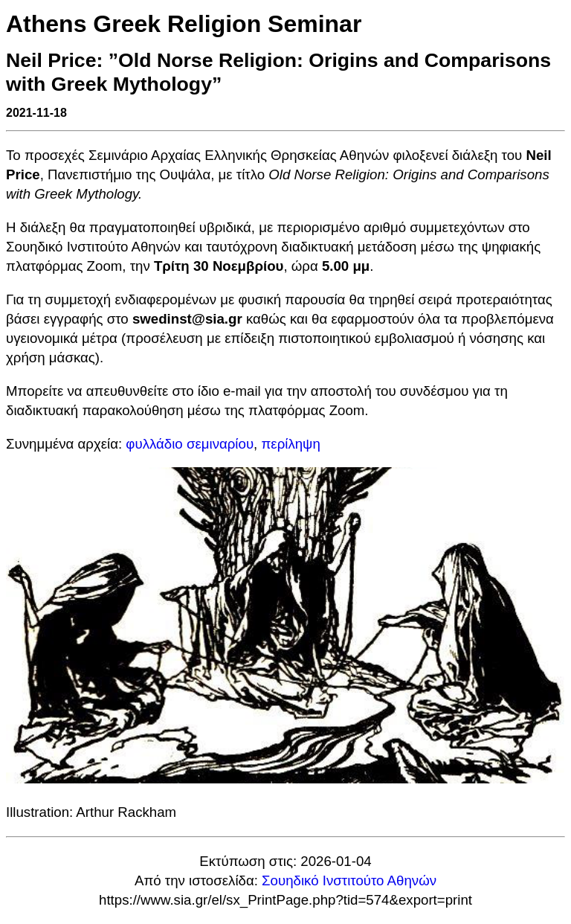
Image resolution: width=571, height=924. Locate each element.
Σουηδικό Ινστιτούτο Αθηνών (349, 880)
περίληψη (290, 444)
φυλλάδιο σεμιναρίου (190, 444)
